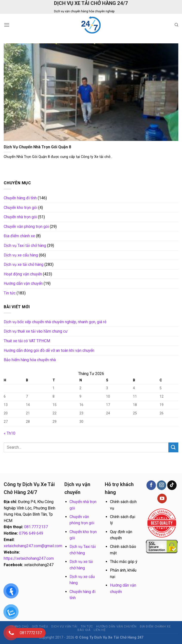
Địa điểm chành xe (19, 236)
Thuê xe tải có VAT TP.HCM (27, 341)
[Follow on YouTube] (162, 499)
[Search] (176, 25)
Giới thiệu (40, 627)
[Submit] (173, 447)
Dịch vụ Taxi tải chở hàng (25, 246)
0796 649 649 (31, 533)
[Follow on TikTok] (172, 485)
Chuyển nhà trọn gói (20, 217)
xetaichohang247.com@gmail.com (33, 546)
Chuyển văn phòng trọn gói (26, 227)
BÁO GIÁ (84, 630)
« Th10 (9, 433)
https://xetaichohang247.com (29, 558)
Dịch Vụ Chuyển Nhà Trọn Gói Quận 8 (37, 147)
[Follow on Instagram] (162, 485)
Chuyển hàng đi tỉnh (20, 198)
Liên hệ (100, 630)
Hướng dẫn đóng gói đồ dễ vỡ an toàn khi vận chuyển (49, 350)
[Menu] (7, 25)
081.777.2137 (36, 527)
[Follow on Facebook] (151, 485)
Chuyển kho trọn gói (20, 208)
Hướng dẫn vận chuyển (23, 283)
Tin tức (10, 293)
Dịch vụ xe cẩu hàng (21, 255)
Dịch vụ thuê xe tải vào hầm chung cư (36, 331)
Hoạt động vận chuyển (23, 274)
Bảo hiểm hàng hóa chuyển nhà (30, 360)
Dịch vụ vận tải (64, 627)
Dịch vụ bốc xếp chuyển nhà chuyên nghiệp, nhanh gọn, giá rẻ (55, 322)
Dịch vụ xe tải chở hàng (24, 264)
